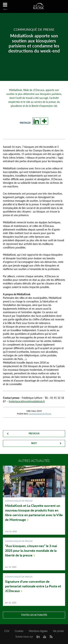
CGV (7, 631)
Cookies (19, 631)
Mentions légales (38, 631)
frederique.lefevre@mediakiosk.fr (27, 401)
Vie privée (58, 631)
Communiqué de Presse (40, 414)
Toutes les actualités (34, 615)
